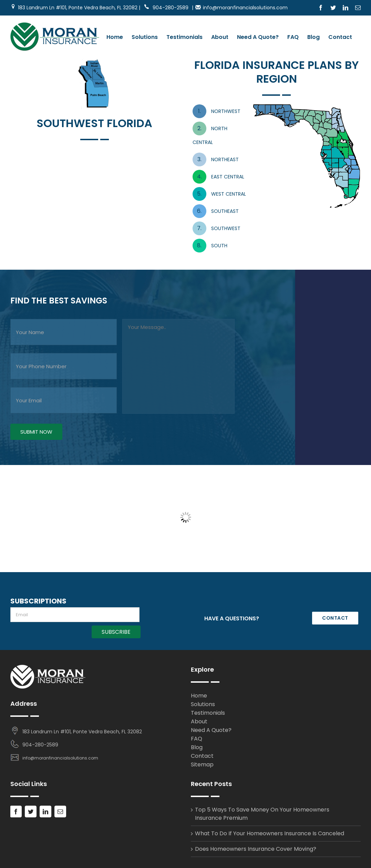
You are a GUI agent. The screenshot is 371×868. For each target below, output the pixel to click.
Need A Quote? (211, 730)
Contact (202, 756)
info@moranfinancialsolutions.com (245, 8)
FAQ (197, 739)
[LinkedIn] (45, 812)
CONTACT (335, 618)
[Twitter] (31, 812)
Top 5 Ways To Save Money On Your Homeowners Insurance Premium (262, 814)
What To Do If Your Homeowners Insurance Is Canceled (270, 833)
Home (199, 696)
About (199, 721)
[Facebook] (16, 812)
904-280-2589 (166, 8)
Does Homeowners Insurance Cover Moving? (256, 849)
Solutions (203, 704)
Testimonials (208, 713)
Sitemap (202, 764)
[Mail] (60, 812)
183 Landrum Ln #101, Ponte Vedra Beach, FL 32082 (82, 732)
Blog (197, 747)
